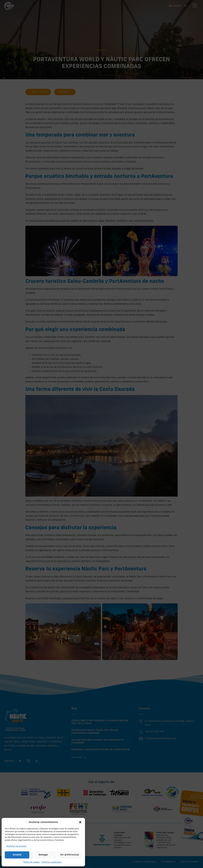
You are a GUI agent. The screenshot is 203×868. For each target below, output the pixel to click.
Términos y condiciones (51, 862)
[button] (80, 822)
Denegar (43, 855)
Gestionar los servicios (16, 846)
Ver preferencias (70, 855)
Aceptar (17, 855)
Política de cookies (31, 862)
